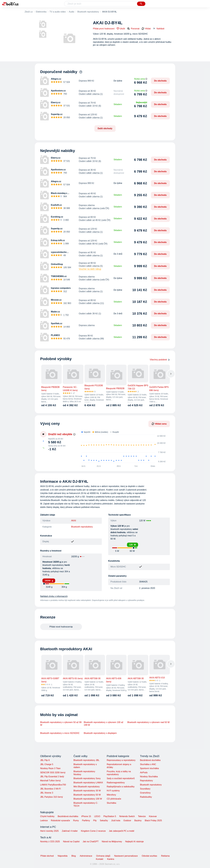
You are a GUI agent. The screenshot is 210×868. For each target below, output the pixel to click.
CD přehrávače (114, 799)
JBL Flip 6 (45, 760)
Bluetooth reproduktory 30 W (87, 791)
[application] (122, 449)
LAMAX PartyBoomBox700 (53, 785)
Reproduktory (146, 781)
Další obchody (105, 128)
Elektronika (41, 12)
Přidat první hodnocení (104, 29)
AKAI (74, 521)
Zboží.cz (29, 12)
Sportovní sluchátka (149, 768)
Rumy (76, 820)
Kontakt (100, 859)
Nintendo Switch (127, 816)
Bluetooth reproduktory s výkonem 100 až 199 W (103, 724)
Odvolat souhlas (149, 856)
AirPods (144, 773)
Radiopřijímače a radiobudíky (121, 787)
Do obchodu (160, 81)
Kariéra (111, 859)
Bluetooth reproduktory (88, 12)
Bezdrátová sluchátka (150, 760)
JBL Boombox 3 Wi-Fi (50, 789)
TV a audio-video (58, 12)
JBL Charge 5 (47, 764)
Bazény (138, 820)
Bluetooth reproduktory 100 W (88, 799)
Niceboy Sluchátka (149, 777)
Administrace (86, 856)
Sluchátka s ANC (148, 764)
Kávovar (153, 816)
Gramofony (145, 793)
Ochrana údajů (103, 856)
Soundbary (145, 789)
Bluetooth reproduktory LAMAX (88, 783)
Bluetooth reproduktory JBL (86, 760)
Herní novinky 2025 (49, 831)
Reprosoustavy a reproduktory (121, 760)
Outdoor (127, 820)
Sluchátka (111, 803)
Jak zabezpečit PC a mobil (122, 831)
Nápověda (63, 856)
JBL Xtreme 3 (47, 793)
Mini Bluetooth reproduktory (87, 787)
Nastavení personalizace (126, 856)
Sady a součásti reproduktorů (121, 778)
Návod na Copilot (71, 842)
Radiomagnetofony (116, 783)
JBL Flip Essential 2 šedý (52, 777)
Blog (74, 856)
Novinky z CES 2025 (50, 842)
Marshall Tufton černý (50, 781)
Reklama (165, 856)
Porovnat (133, 29)
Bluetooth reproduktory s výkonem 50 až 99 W (61, 724)
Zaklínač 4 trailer (70, 831)
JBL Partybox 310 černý (51, 797)
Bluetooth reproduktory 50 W (87, 795)
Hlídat (146, 29)
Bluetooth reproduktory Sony (87, 778)
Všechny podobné (160, 360)
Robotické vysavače (60, 820)
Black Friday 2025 (153, 820)
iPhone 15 (86, 816)
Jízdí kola (116, 820)
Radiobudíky (146, 797)
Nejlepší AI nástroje (134, 842)
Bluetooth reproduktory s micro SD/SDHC (60, 733)
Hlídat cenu (159, 424)
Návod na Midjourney (112, 842)
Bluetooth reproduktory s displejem (100, 733)
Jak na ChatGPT (91, 842)
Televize (142, 816)
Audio (72, 12)
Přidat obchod (47, 856)
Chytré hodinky (47, 816)
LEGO (97, 816)
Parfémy (86, 820)
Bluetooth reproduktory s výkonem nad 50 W (149, 722)
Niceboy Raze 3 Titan (50, 768)
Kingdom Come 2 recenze (93, 831)
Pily (95, 820)
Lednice (44, 820)
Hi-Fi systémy (113, 791)
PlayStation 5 (110, 816)
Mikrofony (111, 795)
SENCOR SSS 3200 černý (53, 773)
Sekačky (104, 820)
